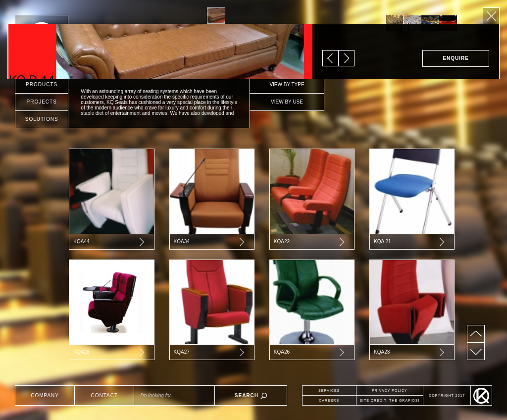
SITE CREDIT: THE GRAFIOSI (389, 400)
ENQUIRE (456, 58)
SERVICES (329, 391)
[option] (395, 23)
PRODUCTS (42, 84)
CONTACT (104, 395)
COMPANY (45, 395)
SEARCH (251, 396)
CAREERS (329, 400)
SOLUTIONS (42, 119)
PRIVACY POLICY (390, 391)
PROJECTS (42, 102)
